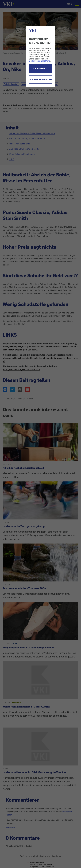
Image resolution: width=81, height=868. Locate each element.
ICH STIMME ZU (40, 69)
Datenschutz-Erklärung (40, 61)
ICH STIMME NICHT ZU (41, 79)
